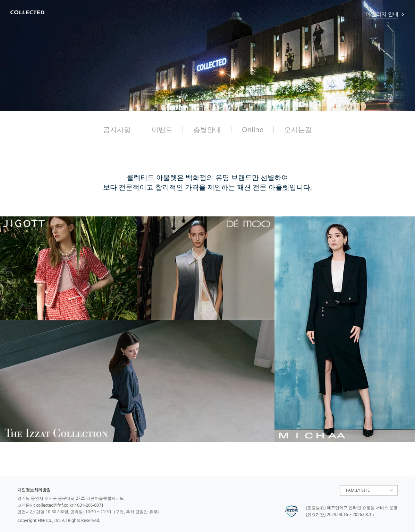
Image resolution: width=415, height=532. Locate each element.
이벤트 (162, 130)
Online (253, 130)
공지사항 (117, 130)
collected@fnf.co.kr (55, 505)
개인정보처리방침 (34, 490)
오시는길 (298, 130)
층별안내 (207, 130)
